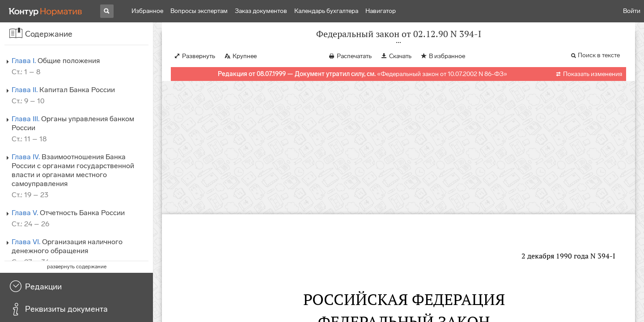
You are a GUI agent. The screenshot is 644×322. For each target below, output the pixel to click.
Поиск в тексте (599, 64)
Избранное (147, 11)
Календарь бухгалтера (326, 11)
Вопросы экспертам (199, 11)
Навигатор (381, 11)
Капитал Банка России (63, 90)
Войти (632, 11)
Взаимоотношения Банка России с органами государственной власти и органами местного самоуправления (73, 170)
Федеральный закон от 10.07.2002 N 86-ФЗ (442, 83)
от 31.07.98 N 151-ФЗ (451, 276)
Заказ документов (261, 11)
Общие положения (56, 61)
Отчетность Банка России (68, 213)
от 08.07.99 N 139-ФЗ (514, 276)
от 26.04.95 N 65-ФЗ (380, 276)
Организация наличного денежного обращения (67, 246)
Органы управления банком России (73, 123)
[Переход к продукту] (46, 11)
